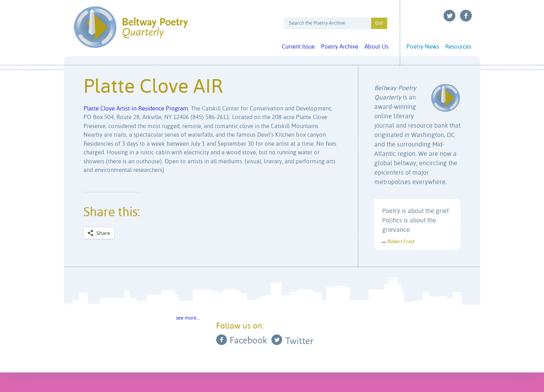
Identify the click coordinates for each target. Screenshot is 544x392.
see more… (188, 318)
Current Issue (298, 47)
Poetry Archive (340, 47)
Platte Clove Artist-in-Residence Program (136, 109)
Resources (458, 47)
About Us (376, 47)
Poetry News (423, 47)
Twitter (450, 16)
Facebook (466, 16)
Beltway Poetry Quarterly (131, 27)
